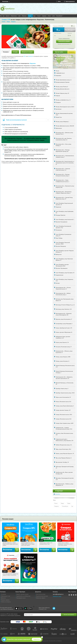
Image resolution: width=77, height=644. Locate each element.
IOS (25, 56)
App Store (19, 608)
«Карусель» (33, 63)
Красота (8, 16)
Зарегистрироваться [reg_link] (70, 1)
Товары (30, 16)
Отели (50, 16)
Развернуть (71, 52)
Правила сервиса (5, 600)
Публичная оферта (41, 598)
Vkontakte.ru (71, 595)
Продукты (57, 506)
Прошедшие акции (21, 598)
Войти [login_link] (59, 1)
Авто (20, 16)
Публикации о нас (6, 596)
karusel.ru (58, 494)
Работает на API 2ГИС (62, 67)
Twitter (74, 595)
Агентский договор (41, 594)
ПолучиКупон (60, 16)
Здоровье (45, 16)
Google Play (28, 608)
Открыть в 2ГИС (71, 67)
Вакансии (3, 598)
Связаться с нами (57, 596)
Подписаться (37, 639)
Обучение (25, 16)
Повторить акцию (64, 41)
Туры (35, 16)
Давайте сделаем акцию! (22, 594)
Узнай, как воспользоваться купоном (16, 120)
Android (31, 56)
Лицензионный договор (42, 596)
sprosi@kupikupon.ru (58, 594)
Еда (4, 16)
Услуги (39, 16)
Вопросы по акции (27, 52)
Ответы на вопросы (6, 602)
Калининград (5, 1)
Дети (54, 16)
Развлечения (14, 16)
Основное (6, 52)
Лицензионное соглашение (62, 67)
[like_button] (72, 26)
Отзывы (15, 52)
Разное (56, 503)
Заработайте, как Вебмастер (23, 596)
